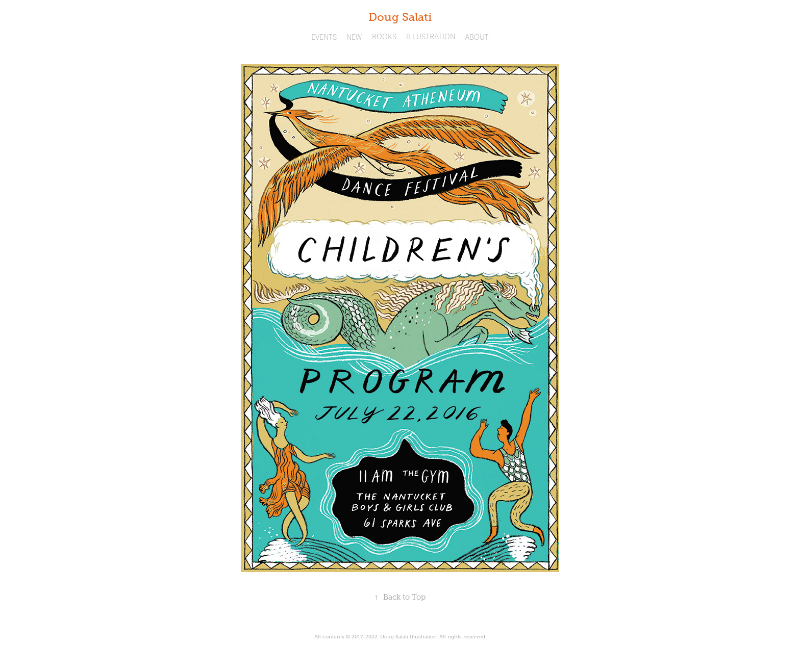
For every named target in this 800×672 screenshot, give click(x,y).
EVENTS (324, 37)
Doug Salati (400, 17)
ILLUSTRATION (431, 37)
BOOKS (384, 37)
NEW (354, 37)
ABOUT (477, 37)
